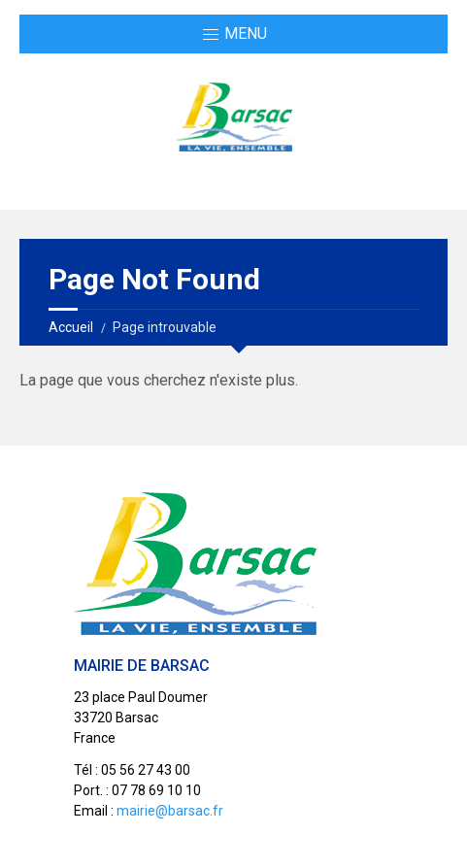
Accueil (71, 327)
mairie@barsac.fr (170, 811)
